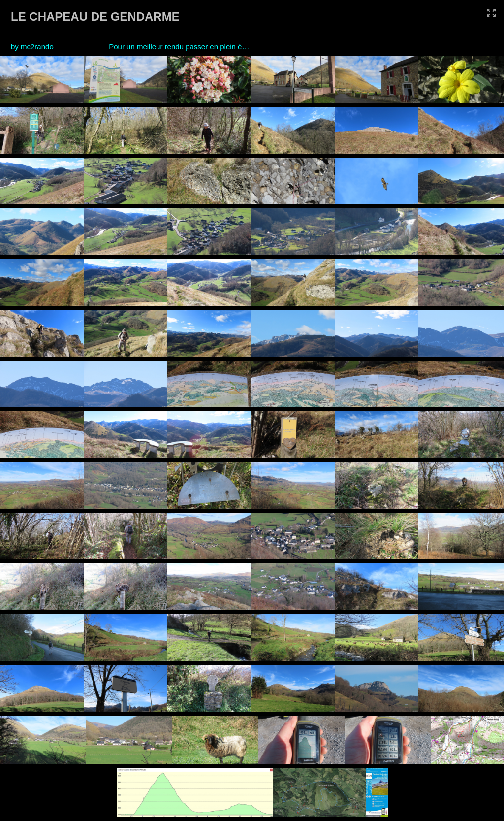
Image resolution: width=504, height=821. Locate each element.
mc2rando (37, 47)
